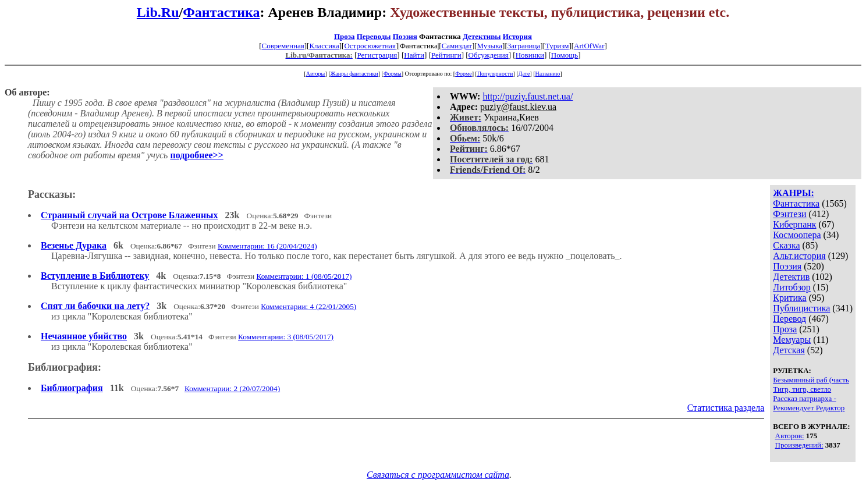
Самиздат (457, 46)
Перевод (789, 319)
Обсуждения (489, 55)
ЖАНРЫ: (794, 193)
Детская (789, 350)
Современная (283, 46)
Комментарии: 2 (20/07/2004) (232, 388)
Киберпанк (794, 224)
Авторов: (790, 436)
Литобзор (792, 287)
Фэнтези (789, 214)
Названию (548, 74)
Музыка (490, 46)
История (517, 36)
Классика (324, 46)
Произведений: (799, 445)
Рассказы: (52, 194)
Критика (789, 298)
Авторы (316, 74)
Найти (414, 55)
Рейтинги (446, 55)
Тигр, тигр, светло (802, 389)
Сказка (786, 245)
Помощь (565, 55)
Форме (464, 74)
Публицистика (801, 308)
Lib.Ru (158, 12)
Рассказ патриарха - (804, 398)
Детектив (791, 277)
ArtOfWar (589, 46)
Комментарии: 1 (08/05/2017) (304, 276)
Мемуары (792, 340)
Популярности (495, 74)
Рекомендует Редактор (809, 408)
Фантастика (221, 12)
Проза (345, 36)
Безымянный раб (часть (811, 380)
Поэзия (405, 36)
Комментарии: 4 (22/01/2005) (308, 306)
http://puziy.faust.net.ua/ (528, 96)
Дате (524, 74)
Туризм (557, 46)
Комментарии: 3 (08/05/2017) (286, 337)
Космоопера (797, 235)
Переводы (374, 36)
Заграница (524, 46)
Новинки (530, 55)
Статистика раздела (726, 408)
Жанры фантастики (354, 74)
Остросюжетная (370, 46)
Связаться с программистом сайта (438, 475)
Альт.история (799, 256)
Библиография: (65, 367)
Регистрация (377, 55)
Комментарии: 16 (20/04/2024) (267, 246)
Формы (393, 74)
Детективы (482, 36)
